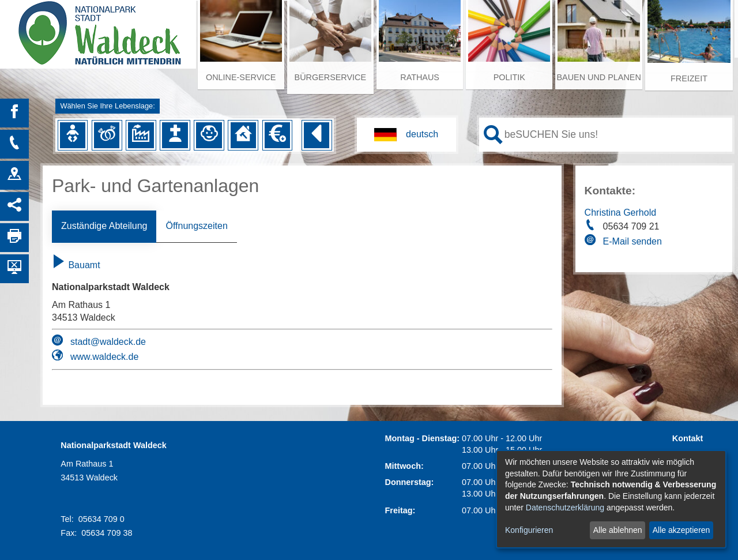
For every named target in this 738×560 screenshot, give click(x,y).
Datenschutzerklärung (565, 508)
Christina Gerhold (621, 213)
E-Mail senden (632, 241)
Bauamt (76, 265)
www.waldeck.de (104, 357)
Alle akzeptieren (681, 530)
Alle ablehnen (618, 530)
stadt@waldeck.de (108, 342)
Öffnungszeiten (196, 226)
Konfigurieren (529, 530)
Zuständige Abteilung (104, 226)
